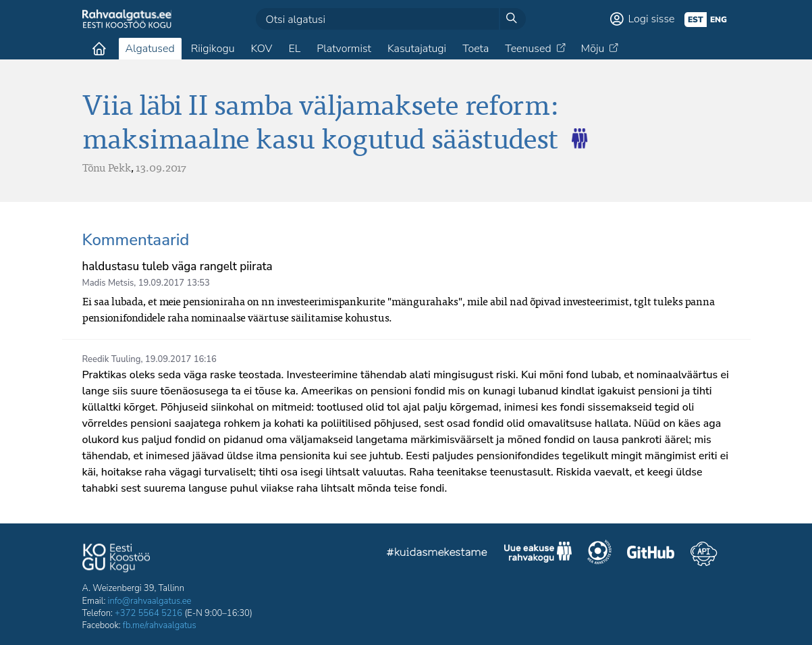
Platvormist (344, 49)
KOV (261, 49)
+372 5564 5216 (148, 613)
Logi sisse (652, 19)
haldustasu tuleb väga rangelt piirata (178, 266)
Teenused (528, 49)
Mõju (593, 49)
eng (719, 20)
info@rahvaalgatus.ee (150, 601)
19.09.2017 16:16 (181, 359)
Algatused (150, 49)
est (696, 20)
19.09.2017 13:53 (174, 283)
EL (294, 49)
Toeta (476, 49)
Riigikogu (213, 49)
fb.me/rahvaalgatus (160, 625)
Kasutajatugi (417, 49)
